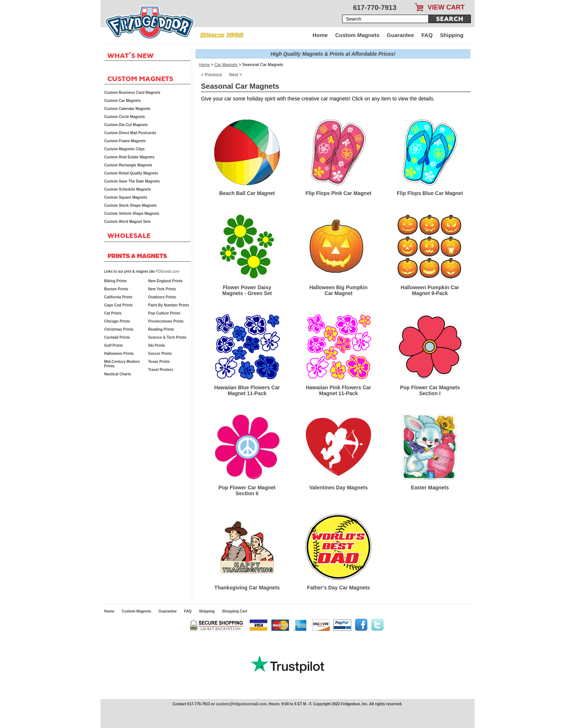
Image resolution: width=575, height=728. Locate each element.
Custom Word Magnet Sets (127, 222)
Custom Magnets (357, 35)
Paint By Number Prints (169, 305)
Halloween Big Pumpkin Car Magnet (339, 290)
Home (320, 35)
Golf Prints (113, 345)
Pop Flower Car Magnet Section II (247, 490)
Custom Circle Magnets (124, 117)
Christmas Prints (119, 329)
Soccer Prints (160, 354)
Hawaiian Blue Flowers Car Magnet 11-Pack (247, 390)
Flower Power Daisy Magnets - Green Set (247, 290)
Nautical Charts (118, 374)
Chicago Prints (117, 321)
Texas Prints (159, 362)
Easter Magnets (430, 488)
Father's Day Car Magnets (338, 588)
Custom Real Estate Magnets (129, 157)
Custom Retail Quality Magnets (131, 173)
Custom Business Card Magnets (132, 93)
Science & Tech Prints (167, 337)
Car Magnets (226, 65)
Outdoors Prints (162, 297)
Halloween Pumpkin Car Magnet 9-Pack (430, 290)
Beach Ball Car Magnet (247, 193)
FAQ (427, 35)
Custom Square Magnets (126, 197)
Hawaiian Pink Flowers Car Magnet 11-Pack (338, 390)
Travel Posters (161, 370)
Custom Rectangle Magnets (128, 165)
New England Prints (165, 281)
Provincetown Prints (166, 321)
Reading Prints (161, 329)
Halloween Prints (119, 354)
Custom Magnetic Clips (124, 149)
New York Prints (162, 289)
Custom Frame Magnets (125, 141)
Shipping (452, 35)
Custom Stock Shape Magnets (130, 205)
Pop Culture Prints (164, 313)
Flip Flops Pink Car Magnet (338, 193)
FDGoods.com (168, 271)
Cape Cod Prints (118, 305)
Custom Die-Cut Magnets (126, 125)
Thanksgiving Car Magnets (247, 588)
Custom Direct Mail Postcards (130, 133)
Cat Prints (113, 313)
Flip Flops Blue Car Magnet (430, 193)
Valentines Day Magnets (338, 488)
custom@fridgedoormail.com (241, 704)
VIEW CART (446, 7)
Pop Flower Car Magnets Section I (430, 390)
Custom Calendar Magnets (127, 109)
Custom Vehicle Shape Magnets (132, 214)
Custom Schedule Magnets (128, 189)
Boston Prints (116, 289)
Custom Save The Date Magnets (132, 181)
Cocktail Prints (117, 337)
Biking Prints (116, 281)
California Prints (118, 297)
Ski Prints (157, 345)
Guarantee (400, 35)
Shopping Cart (235, 611)
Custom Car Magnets (122, 101)
